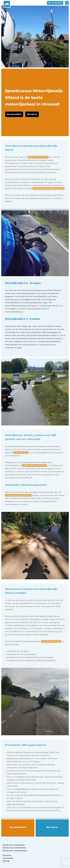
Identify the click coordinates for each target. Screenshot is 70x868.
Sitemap (6, 861)
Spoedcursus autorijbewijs (14, 845)
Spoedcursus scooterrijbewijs (15, 851)
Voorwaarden (8, 858)
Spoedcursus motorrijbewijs (14, 848)
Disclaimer (7, 855)
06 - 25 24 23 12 (55, 3)
